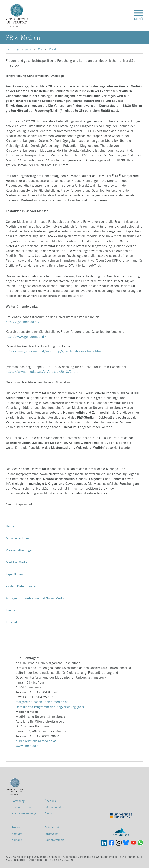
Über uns (50, 801)
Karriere (17, 833)
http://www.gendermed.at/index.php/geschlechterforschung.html (54, 351)
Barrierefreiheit (54, 840)
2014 (40, 49)
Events (11, 610)
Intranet (12, 622)
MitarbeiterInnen (18, 538)
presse (29, 49)
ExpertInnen (14, 574)
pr (18, 49)
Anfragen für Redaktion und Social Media (35, 598)
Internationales (54, 807)
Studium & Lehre (22, 807)
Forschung (18, 801)
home (8, 49)
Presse (16, 827)
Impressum (52, 833)
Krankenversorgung (24, 813)
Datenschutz (52, 827)
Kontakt (17, 840)
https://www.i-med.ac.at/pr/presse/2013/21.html (43, 371)
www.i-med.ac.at (28, 746)
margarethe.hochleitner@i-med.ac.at (42, 702)
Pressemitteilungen (20, 550)
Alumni (49, 813)
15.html (52, 49)
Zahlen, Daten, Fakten (22, 586)
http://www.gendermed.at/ (26, 336)
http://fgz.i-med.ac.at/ (23, 322)
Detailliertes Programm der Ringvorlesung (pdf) (50, 707)
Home (10, 526)
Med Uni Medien (17, 562)
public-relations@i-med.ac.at (36, 741)
